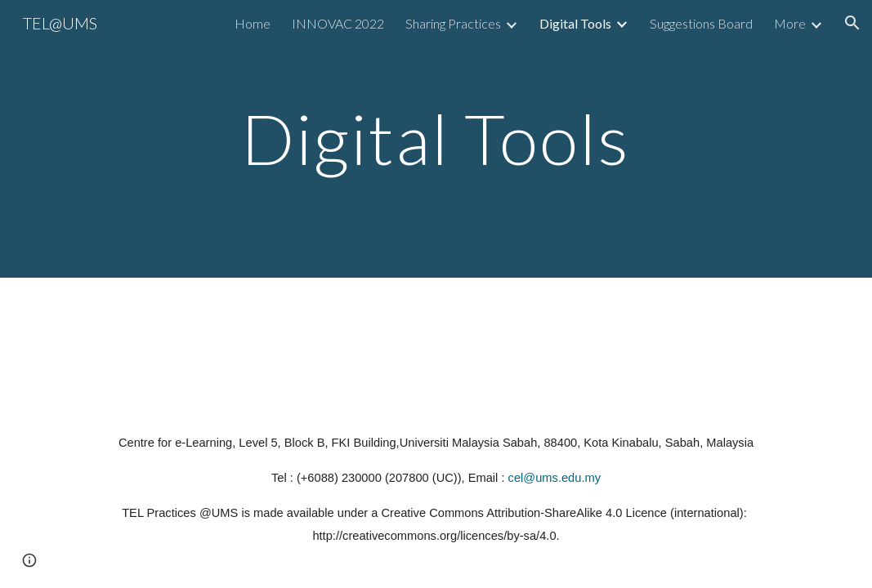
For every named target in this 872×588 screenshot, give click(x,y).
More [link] (790, 23)
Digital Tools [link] (575, 23)
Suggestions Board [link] (701, 23)
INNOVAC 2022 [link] (338, 23)
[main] (436, 138)
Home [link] (253, 23)
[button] (852, 23)
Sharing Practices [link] (453, 23)
